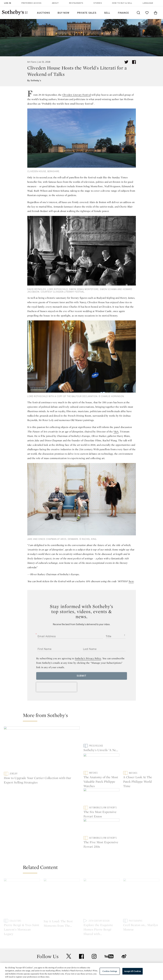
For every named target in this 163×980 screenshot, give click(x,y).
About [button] (55, 3)
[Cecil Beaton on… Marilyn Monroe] (141, 847)
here (131, 581)
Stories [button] (98, 3)
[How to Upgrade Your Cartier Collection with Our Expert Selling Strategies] (42, 749)
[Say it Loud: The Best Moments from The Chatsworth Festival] (62, 847)
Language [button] (148, 3)
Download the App (49, 941)
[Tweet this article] (126, 62)
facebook (81, 909)
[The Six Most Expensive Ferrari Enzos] (141, 762)
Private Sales (87, 13)
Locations (44, 935)
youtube (109, 909)
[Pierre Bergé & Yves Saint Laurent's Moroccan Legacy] (22, 847)
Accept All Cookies (133, 971)
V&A (116, 432)
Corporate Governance (81, 941)
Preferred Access (31, 3)
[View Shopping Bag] (156, 13)
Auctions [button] (43, 13)
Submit (81, 676)
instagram (94, 909)
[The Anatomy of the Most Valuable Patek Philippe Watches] (141, 735)
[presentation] (57, 687)
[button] (83, 717)
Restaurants (76, 3)
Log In (8, 3)
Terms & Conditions (109, 935)
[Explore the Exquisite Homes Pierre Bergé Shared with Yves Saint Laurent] (101, 847)
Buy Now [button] (63, 13)
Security (102, 930)
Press (71, 930)
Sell (107, 13)
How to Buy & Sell (122, 3)
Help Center (45, 930)
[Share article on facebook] (134, 62)
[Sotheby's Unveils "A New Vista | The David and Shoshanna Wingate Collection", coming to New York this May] (101, 749)
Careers (72, 947)
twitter (69, 909)
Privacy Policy (76, 935)
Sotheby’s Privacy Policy (88, 658)
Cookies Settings (110, 971)
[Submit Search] (138, 13)
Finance (123, 13)
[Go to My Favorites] (147, 13)
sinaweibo (124, 909)
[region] (81, 971)
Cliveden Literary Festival (77, 95)
